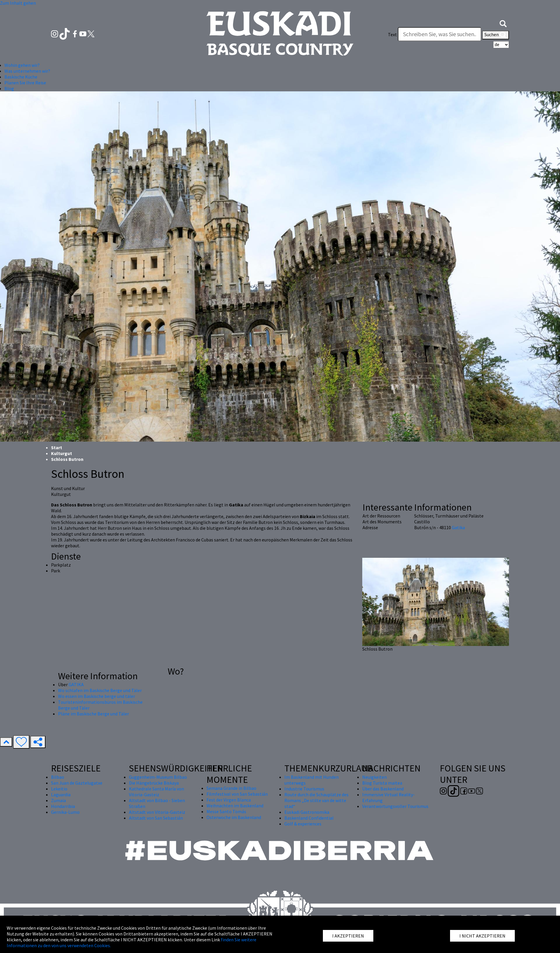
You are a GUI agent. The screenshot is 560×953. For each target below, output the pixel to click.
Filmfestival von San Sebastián (237, 794)
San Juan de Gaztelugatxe (77, 783)
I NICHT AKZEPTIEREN (482, 936)
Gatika (458, 527)
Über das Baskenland (383, 789)
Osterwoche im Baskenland (234, 817)
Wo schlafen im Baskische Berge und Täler (100, 690)
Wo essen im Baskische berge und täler (97, 696)
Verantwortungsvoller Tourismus (395, 806)
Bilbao (58, 777)
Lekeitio (59, 789)
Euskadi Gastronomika (307, 812)
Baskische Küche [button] (21, 77)
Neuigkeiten (374, 777)
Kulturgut (62, 453)
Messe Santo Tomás (226, 811)
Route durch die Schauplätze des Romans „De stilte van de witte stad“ (316, 800)
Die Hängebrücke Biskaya (154, 783)
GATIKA (76, 684)
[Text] (440, 34)
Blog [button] (9, 88)
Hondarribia (63, 806)
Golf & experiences (303, 824)
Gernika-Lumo (65, 812)
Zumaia (58, 800)
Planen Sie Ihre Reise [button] (25, 83)
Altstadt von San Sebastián (156, 818)
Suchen (496, 35)
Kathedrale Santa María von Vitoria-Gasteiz (156, 792)
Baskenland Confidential (309, 818)
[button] (503, 23)
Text (392, 34)
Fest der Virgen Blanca (229, 800)
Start (57, 447)
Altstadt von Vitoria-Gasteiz (157, 812)
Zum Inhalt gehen (18, 3)
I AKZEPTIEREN (348, 936)
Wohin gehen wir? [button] (22, 65)
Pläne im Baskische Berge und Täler (93, 714)
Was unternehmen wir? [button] (27, 71)
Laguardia (61, 795)
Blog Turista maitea (382, 783)
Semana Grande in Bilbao (231, 788)
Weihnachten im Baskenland (235, 806)
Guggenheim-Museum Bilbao (158, 777)
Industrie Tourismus (304, 789)
